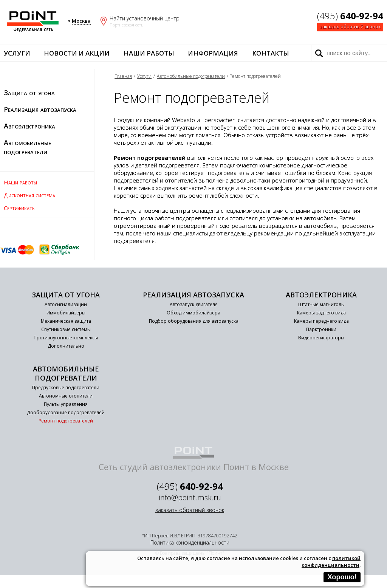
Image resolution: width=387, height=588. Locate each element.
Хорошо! (342, 577)
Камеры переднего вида (321, 321)
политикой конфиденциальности (331, 562)
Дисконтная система (29, 195)
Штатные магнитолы (321, 304)
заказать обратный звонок (350, 27)
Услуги (17, 53)
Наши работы (149, 53)
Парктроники (321, 329)
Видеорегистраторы (321, 338)
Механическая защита (66, 321)
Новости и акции (77, 53)
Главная (123, 76)
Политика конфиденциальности (190, 542)
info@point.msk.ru (190, 497)
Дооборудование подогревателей (66, 412)
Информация (213, 53)
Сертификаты (20, 208)
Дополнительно (66, 346)
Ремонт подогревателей (66, 421)
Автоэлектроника (29, 126)
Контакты (271, 53)
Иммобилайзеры (66, 313)
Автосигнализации (66, 304)
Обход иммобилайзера (193, 313)
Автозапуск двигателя (194, 304)
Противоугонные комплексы (66, 338)
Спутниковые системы (66, 329)
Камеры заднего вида (321, 313)
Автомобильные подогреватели (27, 147)
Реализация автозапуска (40, 109)
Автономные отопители (66, 396)
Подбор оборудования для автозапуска (194, 321)
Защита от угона (29, 93)
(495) (350, 16)
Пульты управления (66, 404)
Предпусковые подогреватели (66, 388)
